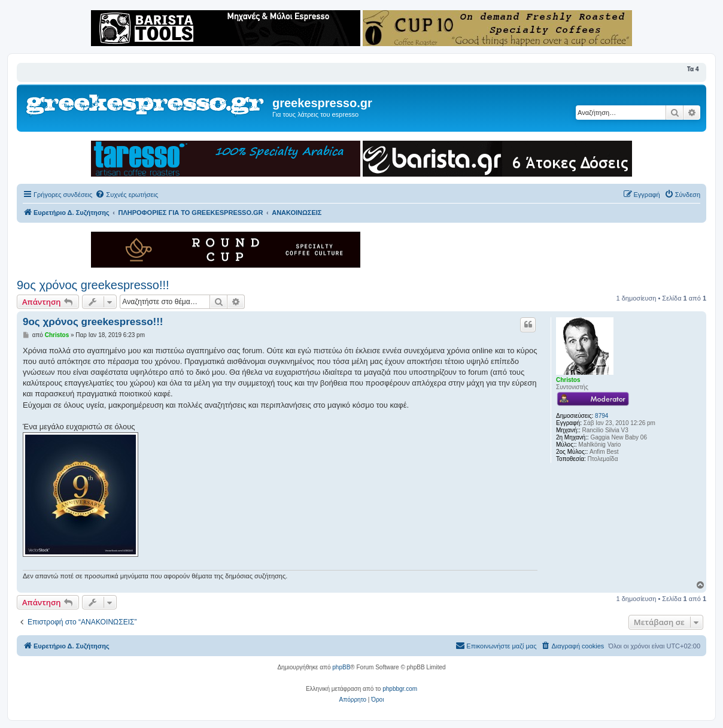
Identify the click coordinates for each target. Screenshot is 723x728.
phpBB (341, 667)
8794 (602, 416)
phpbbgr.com (400, 689)
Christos (568, 380)
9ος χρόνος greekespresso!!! (93, 285)
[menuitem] (127, 195)
